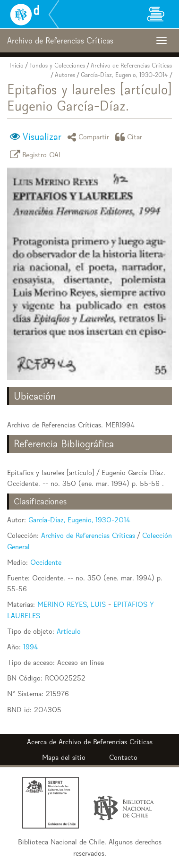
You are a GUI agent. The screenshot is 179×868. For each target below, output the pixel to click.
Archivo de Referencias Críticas (131, 65)
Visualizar (42, 136)
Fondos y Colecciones (57, 65)
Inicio (17, 65)
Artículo (69, 631)
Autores (65, 75)
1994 (31, 647)
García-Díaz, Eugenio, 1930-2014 (124, 75)
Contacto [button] (123, 757)
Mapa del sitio (64, 757)
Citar (130, 137)
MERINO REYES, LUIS (72, 604)
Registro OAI (37, 154)
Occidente (46, 562)
